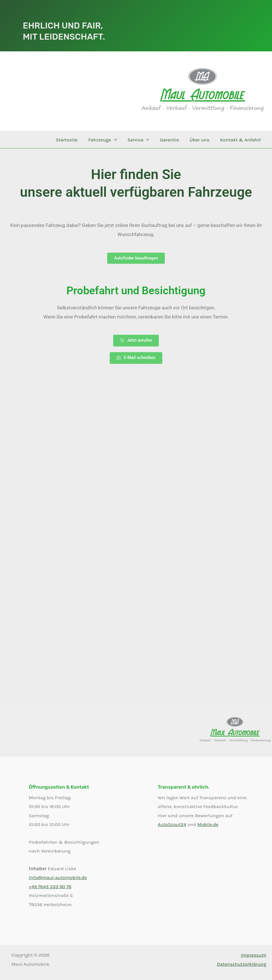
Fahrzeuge (107, 140)
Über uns (201, 140)
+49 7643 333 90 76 (50, 886)
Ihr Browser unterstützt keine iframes (136, 524)
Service (142, 140)
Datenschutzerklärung (241, 964)
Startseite (72, 140)
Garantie (172, 140)
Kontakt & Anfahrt (241, 140)
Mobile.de (208, 824)
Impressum (253, 955)
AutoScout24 (172, 824)
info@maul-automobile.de (58, 877)
